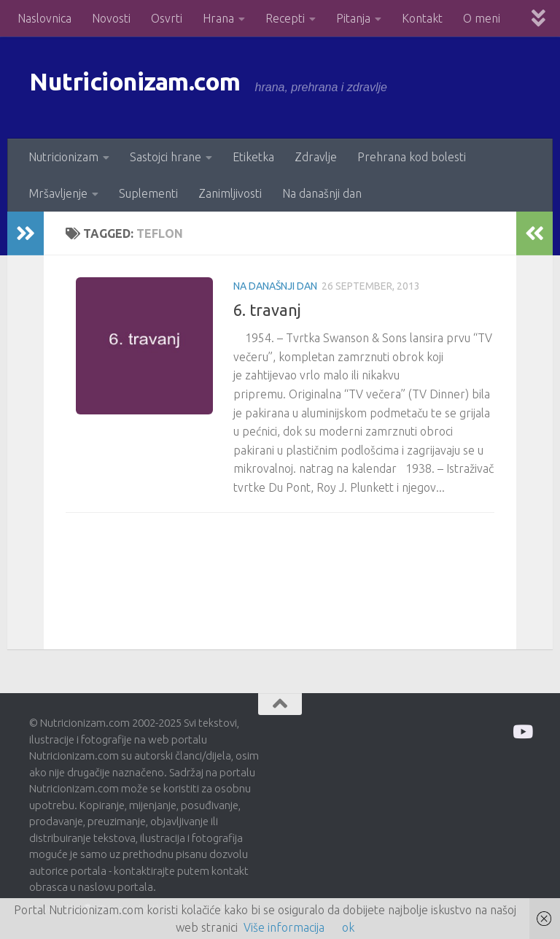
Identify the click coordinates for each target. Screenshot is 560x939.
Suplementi (148, 193)
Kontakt (422, 18)
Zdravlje (316, 157)
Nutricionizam (63, 157)
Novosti (111, 18)
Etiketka (253, 157)
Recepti (285, 18)
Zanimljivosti (230, 193)
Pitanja (353, 18)
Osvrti (167, 18)
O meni (482, 18)
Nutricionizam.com (160, 87)
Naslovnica (44, 18)
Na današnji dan (322, 193)
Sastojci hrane (166, 157)
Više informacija (284, 927)
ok (348, 927)
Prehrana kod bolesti (412, 157)
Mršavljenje (58, 193)
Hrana (218, 18)
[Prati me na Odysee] (522, 731)
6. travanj (267, 310)
